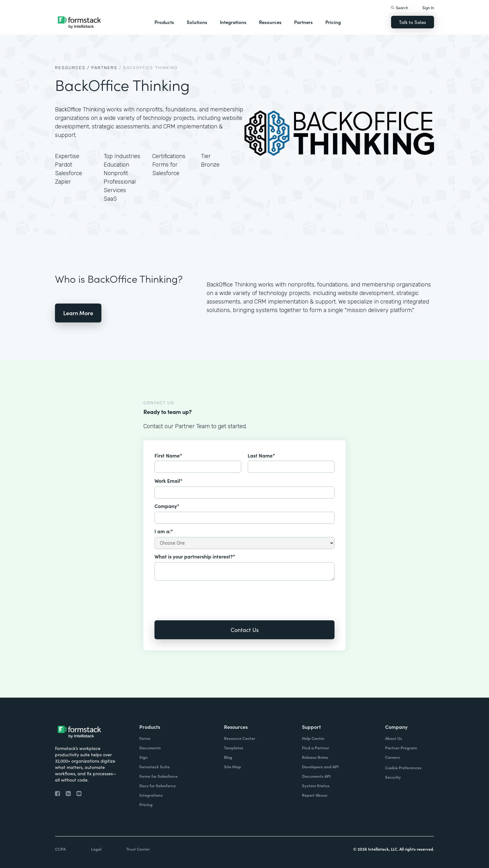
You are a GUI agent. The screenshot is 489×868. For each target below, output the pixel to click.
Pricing (333, 22)
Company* (167, 506)
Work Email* (169, 481)
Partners (303, 22)
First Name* (168, 455)
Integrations (233, 22)
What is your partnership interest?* (195, 556)
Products (164, 22)
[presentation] (202, 596)
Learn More (78, 313)
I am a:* (164, 531)
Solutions (197, 22)
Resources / (72, 68)
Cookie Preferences (403, 768)
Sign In (428, 7)
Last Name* (261, 455)
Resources (270, 22)
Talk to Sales (413, 22)
